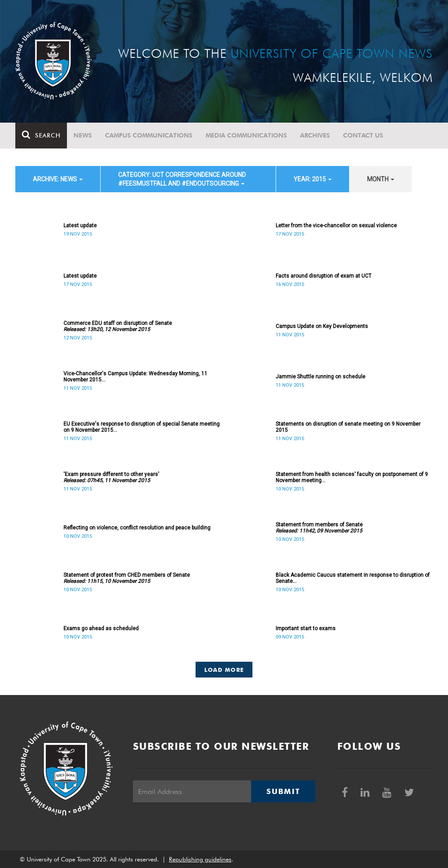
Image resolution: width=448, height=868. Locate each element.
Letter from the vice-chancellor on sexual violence (336, 226)
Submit (283, 791)
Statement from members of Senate (319, 528)
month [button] (381, 179)
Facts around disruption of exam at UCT (324, 276)
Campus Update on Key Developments (322, 326)
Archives (315, 135)
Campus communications (149, 135)
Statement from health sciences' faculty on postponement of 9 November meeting (352, 477)
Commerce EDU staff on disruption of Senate (118, 326)
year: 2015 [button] (313, 179)
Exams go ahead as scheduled (101, 628)
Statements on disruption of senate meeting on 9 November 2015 (348, 427)
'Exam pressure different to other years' (111, 477)
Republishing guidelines (200, 859)
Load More (224, 670)
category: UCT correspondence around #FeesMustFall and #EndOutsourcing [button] (182, 179)
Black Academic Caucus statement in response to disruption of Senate (353, 578)
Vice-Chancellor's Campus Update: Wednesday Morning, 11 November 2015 (135, 377)
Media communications (246, 135)
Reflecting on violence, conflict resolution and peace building (137, 528)
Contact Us (363, 135)
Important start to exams (306, 628)
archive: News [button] (58, 179)
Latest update (80, 226)
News (83, 135)
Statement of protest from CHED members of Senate (127, 578)
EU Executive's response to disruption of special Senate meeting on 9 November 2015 (142, 427)
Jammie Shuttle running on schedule (320, 377)
